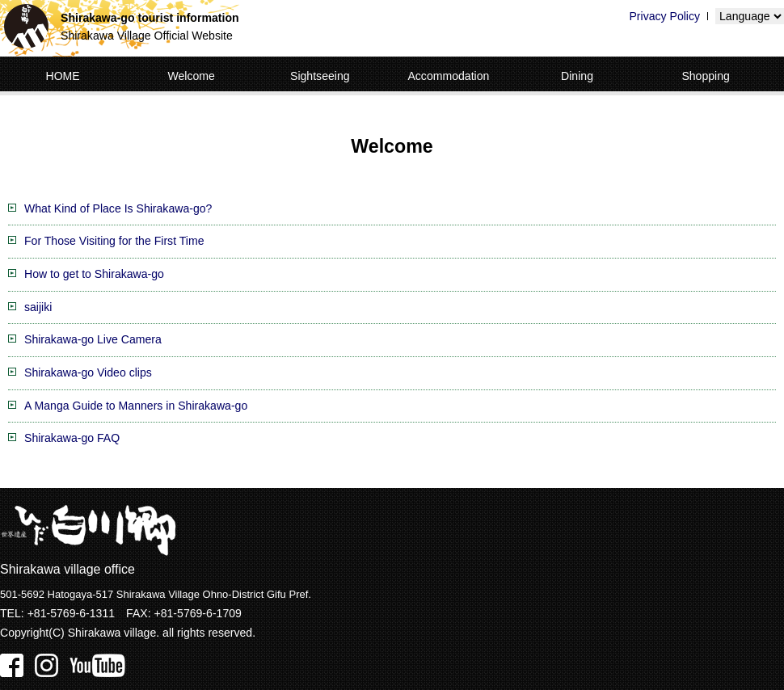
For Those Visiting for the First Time (114, 241)
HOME (62, 76)
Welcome (191, 76)
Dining (577, 76)
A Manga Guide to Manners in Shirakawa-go (136, 406)
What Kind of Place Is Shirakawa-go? (118, 208)
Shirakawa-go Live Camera (93, 339)
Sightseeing (320, 76)
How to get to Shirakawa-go (94, 274)
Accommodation (448, 76)
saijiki (38, 307)
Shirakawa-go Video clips (88, 372)
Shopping (706, 76)
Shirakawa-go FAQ (72, 438)
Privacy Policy (664, 16)
